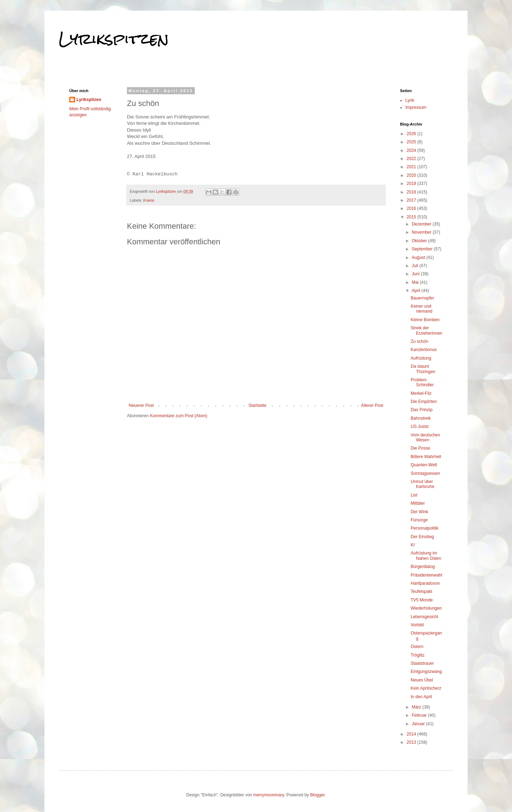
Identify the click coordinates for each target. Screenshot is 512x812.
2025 (412, 142)
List (414, 495)
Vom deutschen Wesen (425, 437)
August (419, 258)
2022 (412, 159)
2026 (412, 134)
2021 (412, 167)
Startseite (258, 405)
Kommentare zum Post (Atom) (179, 416)
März (417, 707)
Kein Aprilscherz (426, 688)
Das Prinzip (422, 410)
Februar (420, 715)
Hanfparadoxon (425, 583)
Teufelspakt (422, 591)
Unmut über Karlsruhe (422, 484)
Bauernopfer (422, 298)
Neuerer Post (141, 405)
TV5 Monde (422, 600)
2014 (412, 734)
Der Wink (419, 512)
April (417, 291)
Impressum (416, 107)
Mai (416, 282)
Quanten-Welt (424, 465)
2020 (412, 175)
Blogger (317, 795)
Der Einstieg (422, 537)
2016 (412, 208)
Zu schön (419, 341)
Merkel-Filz (421, 393)
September (423, 249)
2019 (412, 184)
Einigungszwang (426, 672)
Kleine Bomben (425, 320)
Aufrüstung (421, 358)
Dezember (422, 224)
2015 (412, 217)
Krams (149, 200)
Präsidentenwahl (426, 575)
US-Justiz (420, 426)
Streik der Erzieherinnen (426, 330)
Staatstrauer (422, 663)
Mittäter (418, 503)
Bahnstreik (421, 418)
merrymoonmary (268, 795)
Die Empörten (424, 402)
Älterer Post (372, 405)
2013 (412, 742)
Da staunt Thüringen (423, 369)
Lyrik (410, 100)
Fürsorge (419, 520)
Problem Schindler (422, 382)
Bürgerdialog (423, 567)
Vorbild (417, 625)
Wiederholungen (426, 608)
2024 (412, 150)
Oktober (420, 241)
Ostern (417, 647)
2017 (412, 200)
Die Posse (420, 448)
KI (413, 545)
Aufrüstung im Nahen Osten (426, 556)
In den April (421, 697)
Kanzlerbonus (424, 350)
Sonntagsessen (425, 473)
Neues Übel (422, 680)
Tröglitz (418, 655)
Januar (419, 724)
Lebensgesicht (424, 617)
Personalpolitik (425, 528)
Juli (415, 266)
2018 (412, 192)
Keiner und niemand (422, 309)
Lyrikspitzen (114, 39)
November (422, 232)
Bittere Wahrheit (426, 457)
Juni (416, 274)
